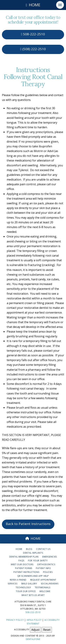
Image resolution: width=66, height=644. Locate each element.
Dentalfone (33, 639)
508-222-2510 (33, 34)
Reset (47, 630)
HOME (33, 538)
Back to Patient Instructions (28, 524)
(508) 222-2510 (33, 49)
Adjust (35, 630)
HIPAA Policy (34, 620)
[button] (60, 5)
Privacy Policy (15, 620)
